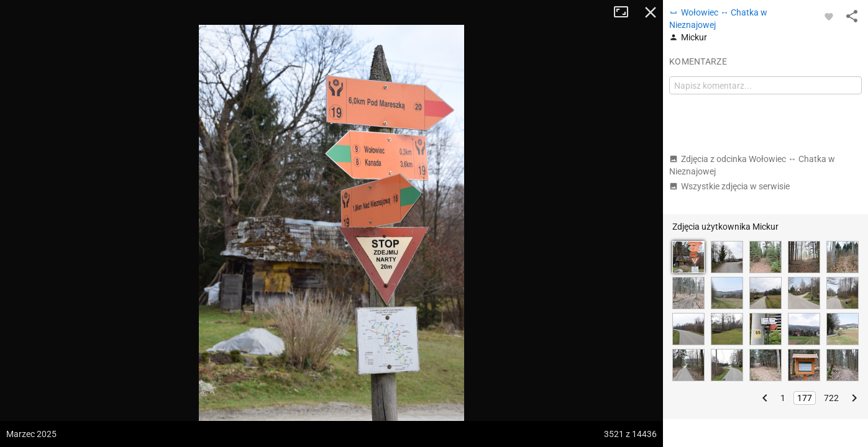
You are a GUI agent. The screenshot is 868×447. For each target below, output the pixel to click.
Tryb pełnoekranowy (626, 12)
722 (831, 398)
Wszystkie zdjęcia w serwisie (729, 186)
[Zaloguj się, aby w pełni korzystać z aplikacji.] (829, 16)
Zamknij (651, 12)
